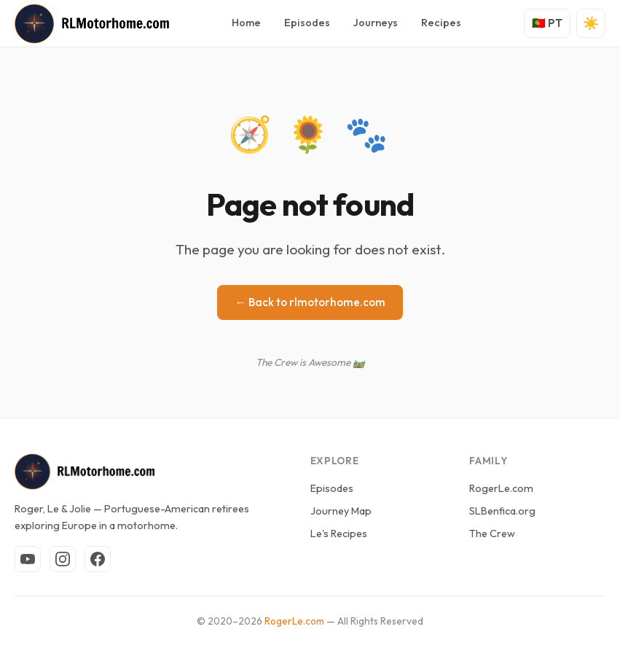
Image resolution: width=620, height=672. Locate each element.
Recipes (441, 23)
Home (246, 23)
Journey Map (341, 511)
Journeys (376, 23)
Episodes (307, 23)
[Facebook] (98, 559)
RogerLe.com (501, 488)
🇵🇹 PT (547, 23)
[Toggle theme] (591, 23)
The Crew (492, 534)
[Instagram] (63, 559)
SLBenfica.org (502, 511)
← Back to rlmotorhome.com (310, 302)
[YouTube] (28, 559)
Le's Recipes (339, 534)
